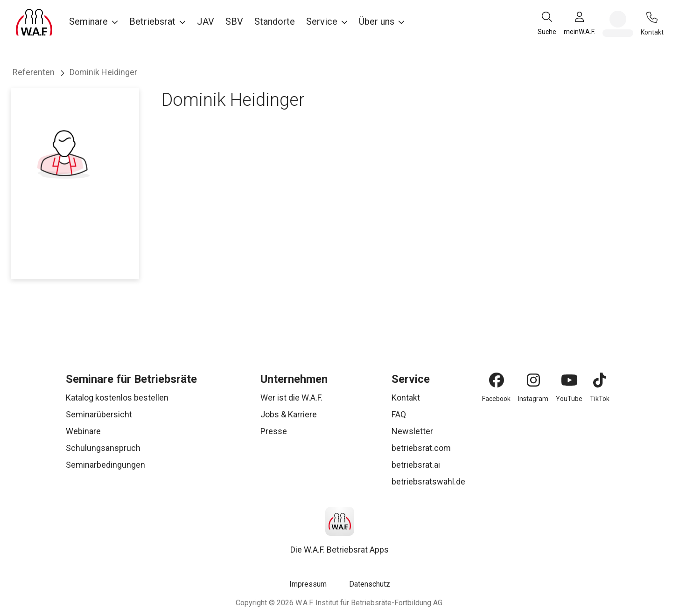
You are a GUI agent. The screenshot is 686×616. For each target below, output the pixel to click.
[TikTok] (600, 380)
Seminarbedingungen (105, 465)
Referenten (34, 72)
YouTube (569, 399)
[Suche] (547, 23)
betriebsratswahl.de (428, 481)
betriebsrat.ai (416, 465)
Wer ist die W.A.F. (291, 398)
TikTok (600, 399)
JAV (206, 21)
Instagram (533, 399)
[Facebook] (497, 380)
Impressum (308, 584)
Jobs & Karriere (289, 414)
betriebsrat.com (421, 448)
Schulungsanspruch (103, 448)
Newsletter (412, 431)
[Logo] (34, 22)
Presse (274, 431)
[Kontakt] (652, 17)
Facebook (496, 399)
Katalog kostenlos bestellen (117, 398)
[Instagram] (533, 380)
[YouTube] (569, 380)
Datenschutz (370, 584)
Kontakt (406, 398)
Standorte (275, 21)
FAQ (399, 414)
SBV (234, 21)
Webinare (83, 431)
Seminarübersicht (99, 414)
